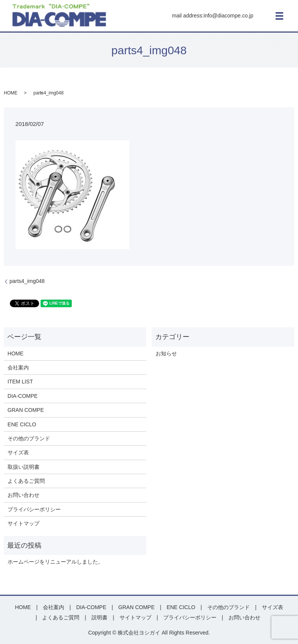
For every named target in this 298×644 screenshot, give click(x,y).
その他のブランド (29, 438)
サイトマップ (24, 523)
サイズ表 (18, 452)
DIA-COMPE (23, 396)
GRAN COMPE (26, 410)
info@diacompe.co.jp (228, 16)
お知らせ (166, 353)
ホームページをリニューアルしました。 (55, 562)
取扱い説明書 (24, 467)
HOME (11, 93)
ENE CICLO (22, 424)
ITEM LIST (20, 382)
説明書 (99, 617)
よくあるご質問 (26, 481)
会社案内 (18, 368)
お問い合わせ (24, 495)
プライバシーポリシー (34, 509)
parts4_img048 (27, 281)
